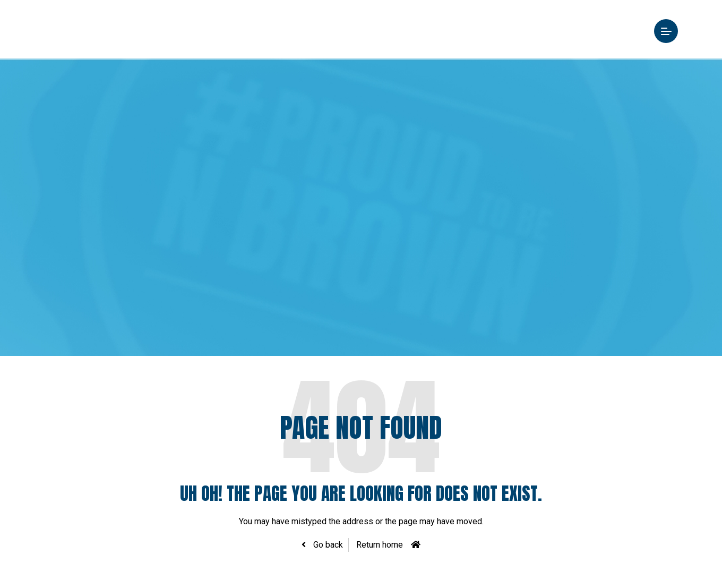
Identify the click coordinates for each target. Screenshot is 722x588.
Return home (380, 545)
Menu (654, 31)
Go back (327, 545)
